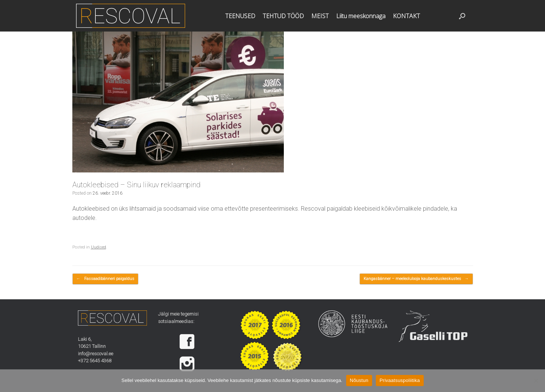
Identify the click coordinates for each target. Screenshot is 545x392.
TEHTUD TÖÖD (283, 16)
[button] (462, 16)
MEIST (320, 16)
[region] (193, 353)
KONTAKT (406, 16)
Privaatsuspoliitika (400, 380)
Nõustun (359, 380)
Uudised (99, 247)
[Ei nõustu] (536, 381)
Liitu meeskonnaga (361, 16)
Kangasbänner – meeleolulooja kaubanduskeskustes (416, 279)
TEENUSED (240, 16)
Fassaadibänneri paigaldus (105, 279)
